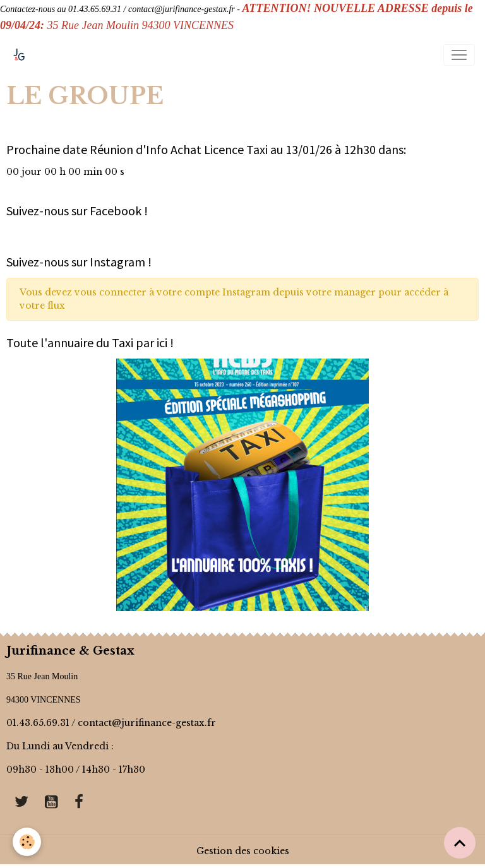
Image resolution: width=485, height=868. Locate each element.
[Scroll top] (460, 843)
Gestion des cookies (243, 851)
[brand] (22, 55)
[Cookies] (27, 842)
